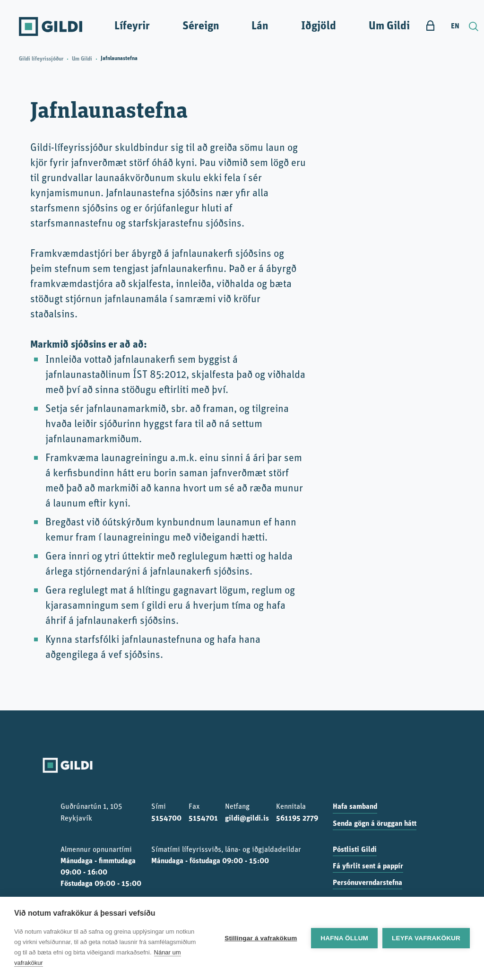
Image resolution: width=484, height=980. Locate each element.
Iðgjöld (319, 26)
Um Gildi (389, 26)
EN (455, 26)
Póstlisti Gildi (355, 850)
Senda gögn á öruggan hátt (375, 824)
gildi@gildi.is (247, 819)
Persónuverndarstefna (367, 883)
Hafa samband (355, 807)
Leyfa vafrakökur (426, 938)
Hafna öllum (344, 938)
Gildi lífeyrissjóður (41, 59)
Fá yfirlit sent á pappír (368, 866)
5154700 (166, 819)
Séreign (201, 26)
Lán (260, 26)
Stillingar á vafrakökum (261, 938)
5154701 (203, 819)
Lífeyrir (132, 26)
